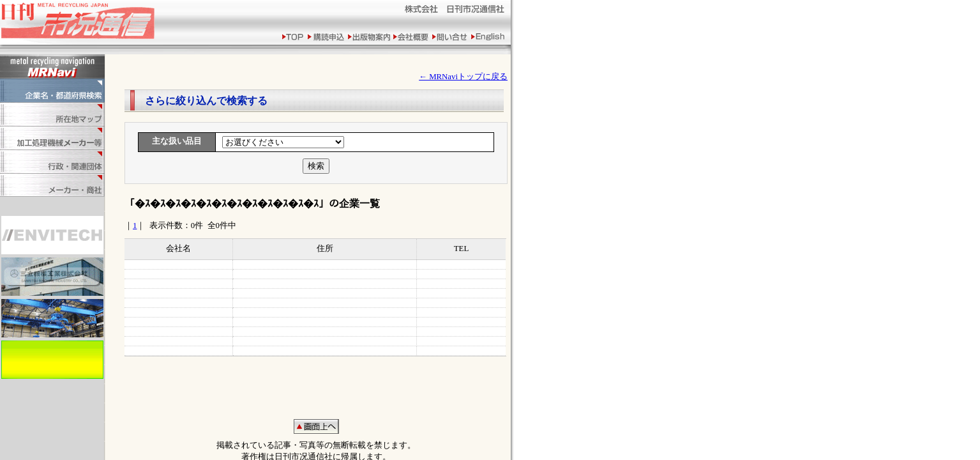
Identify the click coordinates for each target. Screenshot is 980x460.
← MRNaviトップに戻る (463, 77)
